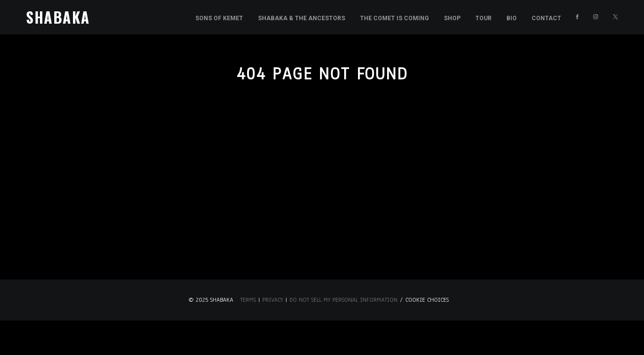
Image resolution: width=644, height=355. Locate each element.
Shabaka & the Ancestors (302, 18)
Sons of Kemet (219, 18)
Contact (546, 18)
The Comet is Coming (394, 18)
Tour (483, 18)
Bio (512, 18)
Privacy (273, 300)
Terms (248, 300)
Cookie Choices (427, 300)
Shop (452, 18)
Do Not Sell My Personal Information (343, 300)
